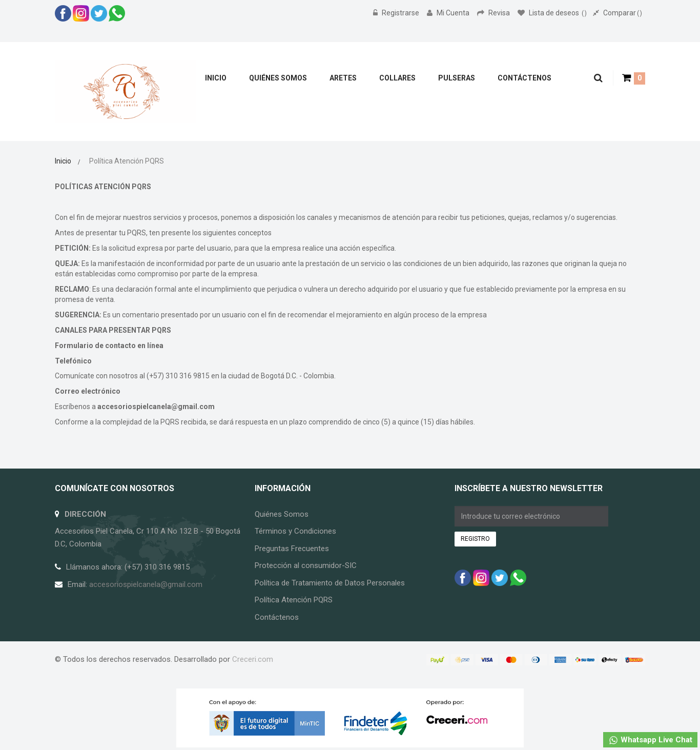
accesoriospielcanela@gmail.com (156, 407)
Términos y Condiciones (295, 531)
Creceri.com (253, 659)
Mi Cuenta (449, 13)
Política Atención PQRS (294, 600)
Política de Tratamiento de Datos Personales (330, 583)
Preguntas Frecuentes (292, 549)
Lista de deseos (552, 13)
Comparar (617, 13)
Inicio (63, 161)
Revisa (494, 13)
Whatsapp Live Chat (650, 740)
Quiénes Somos (282, 514)
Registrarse (397, 13)
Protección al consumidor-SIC (306, 565)
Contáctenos (277, 617)
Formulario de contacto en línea (109, 346)
